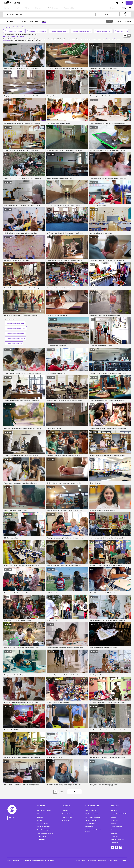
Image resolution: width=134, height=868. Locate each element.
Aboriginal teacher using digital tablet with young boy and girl (67, 538)
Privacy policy (102, 861)
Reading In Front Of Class (12, 730)
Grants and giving (116, 827)
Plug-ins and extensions (93, 817)
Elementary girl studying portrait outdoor (103, 648)
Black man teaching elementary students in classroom (64, 730)
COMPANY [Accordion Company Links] (115, 806)
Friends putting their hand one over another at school (21, 702)
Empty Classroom (96, 483)
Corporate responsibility (119, 814)
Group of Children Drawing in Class (59, 123)
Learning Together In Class (98, 205)
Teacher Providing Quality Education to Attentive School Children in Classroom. (29, 150)
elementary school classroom (36, 31)
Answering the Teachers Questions (101, 96)
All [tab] (109, 21)
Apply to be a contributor (45, 833)
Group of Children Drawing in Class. (16, 510)
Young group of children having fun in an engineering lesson (108, 455)
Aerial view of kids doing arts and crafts (17, 260)
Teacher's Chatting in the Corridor (102, 346)
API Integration (90, 823)
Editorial (40, 817)
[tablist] (33, 21)
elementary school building (59, 31)
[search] (8, 14)
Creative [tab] (119, 21)
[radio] (125, 36)
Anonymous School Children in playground (103, 785)
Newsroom (114, 820)
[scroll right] (129, 31)
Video (39, 814)
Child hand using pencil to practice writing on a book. (64, 483)
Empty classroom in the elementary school (60, 178)
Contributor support (44, 830)
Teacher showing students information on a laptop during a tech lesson (26, 401)
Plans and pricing (67, 814)
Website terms (81, 861)
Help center (115, 843)
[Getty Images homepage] (12, 3)
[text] (51, 14)
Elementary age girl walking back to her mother (105, 315)
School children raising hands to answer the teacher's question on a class (27, 288)
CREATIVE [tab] (23, 21)
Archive (40, 820)
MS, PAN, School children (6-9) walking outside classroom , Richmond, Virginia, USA (31, 315)
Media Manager (91, 811)
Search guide (89, 827)
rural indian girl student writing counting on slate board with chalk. (111, 150)
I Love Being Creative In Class (56, 373)
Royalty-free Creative (44, 811)
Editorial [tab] (128, 21)
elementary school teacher (14, 31)
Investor (113, 823)
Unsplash (114, 833)
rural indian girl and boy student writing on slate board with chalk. (25, 648)
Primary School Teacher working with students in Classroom (23, 593)
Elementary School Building (57, 346)
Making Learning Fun (11, 538)
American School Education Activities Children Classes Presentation (69, 401)
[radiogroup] (127, 36)
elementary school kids (103, 31)
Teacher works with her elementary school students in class (23, 373)
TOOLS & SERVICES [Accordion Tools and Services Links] (92, 806)
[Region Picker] (13, 818)
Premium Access (67, 817)
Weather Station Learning (55, 757)
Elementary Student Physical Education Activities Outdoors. (66, 455)
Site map (124, 861)
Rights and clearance (92, 814)
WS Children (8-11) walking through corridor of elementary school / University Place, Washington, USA (80, 205)
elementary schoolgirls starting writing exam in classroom (23, 757)
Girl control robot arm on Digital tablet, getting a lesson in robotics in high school (30, 205)
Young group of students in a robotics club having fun (21, 483)
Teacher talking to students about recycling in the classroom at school (69, 565)
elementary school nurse (123, 31)
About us (114, 811)
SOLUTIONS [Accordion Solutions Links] (66, 806)
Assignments (66, 820)
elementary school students (82, 31)
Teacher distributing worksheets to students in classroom (108, 702)
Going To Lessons (53, 96)
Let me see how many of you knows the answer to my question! (67, 260)
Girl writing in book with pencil (57, 315)
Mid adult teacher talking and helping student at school (64, 785)
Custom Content (42, 823)
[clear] (94, 14)
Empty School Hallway (54, 428)
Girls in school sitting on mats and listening (18, 620)
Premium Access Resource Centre (94, 831)
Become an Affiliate (117, 839)
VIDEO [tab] (44, 21)
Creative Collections (44, 827)
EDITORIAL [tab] (34, 21)
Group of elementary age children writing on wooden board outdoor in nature (29, 178)
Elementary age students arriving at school (103, 68)
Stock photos (41, 836)
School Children (52, 620)
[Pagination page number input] (55, 792)
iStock (113, 830)
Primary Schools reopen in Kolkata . (58, 288)
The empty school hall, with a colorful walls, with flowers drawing (68, 150)
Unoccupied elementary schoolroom (101, 233)
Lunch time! (94, 288)
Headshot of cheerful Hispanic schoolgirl (103, 510)
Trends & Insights (91, 820)
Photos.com (115, 836)
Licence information (114, 861)
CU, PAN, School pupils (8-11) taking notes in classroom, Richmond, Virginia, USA (73, 68)
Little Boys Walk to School (55, 593)
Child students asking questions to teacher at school (21, 233)
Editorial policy (91, 861)
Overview (65, 811)
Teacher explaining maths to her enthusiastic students (21, 455)
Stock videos (41, 839)
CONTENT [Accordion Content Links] (41, 806)
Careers (113, 817)
